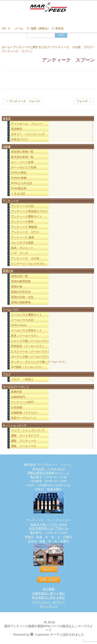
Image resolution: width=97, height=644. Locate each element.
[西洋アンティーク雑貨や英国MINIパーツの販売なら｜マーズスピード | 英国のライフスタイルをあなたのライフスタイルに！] (48, 7)
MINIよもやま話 (22, 184)
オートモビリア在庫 (24, 168)
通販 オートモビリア (25, 437)
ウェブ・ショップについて (28, 431)
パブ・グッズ (19, 254)
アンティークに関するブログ (31, 48)
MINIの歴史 (19, 174)
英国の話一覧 (19, 277)
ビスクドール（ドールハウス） (31, 352)
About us (49, 570)
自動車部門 (18, 398)
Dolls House (19, 326)
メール (18, 28)
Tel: (4, 28)
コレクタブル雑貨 (22, 244)
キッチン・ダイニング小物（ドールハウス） (39, 363)
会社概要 (48, 590)
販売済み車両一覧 (22, 158)
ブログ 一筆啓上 (22, 380)
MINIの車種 (19, 179)
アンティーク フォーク (23, 102)
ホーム (6, 48)
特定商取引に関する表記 (48, 599)
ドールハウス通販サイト (26, 316)
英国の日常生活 (21, 293)
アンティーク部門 (22, 403)
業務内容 (17, 393)
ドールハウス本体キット (26, 331)
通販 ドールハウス (24, 447)
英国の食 (17, 287)
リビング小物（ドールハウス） (31, 342)
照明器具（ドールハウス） (28, 347)
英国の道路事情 (21, 303)
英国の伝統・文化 (22, 298)
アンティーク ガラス (25, 233)
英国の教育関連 (21, 282)
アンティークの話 (22, 207)
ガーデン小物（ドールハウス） (31, 358)
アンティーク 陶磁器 (24, 228)
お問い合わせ (48, 581)
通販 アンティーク (24, 442)
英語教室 (17, 130)
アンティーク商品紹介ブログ (29, 212)
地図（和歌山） (41, 28)
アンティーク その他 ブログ (72, 48)
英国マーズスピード (24, 419)
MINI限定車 (19, 189)
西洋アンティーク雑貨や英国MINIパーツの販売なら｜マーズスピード (48, 629)
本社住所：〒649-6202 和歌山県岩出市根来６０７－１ (48, 472)
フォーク (84, 102)
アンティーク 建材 (23, 238)
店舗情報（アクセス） (25, 414)
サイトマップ (48, 607)
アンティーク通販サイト (26, 218)
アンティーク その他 (25, 259)
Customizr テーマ (47, 635)
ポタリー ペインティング (28, 135)
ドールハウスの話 (22, 321)
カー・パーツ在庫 (22, 163)
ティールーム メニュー (26, 125)
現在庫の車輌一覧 (22, 153)
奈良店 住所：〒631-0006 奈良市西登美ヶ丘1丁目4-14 (49, 527)
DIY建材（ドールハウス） (28, 368)
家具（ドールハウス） (25, 337)
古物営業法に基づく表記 (48, 594)
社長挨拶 (17, 409)
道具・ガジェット (22, 249)
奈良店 (59, 28)
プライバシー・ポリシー (48, 603)
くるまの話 (18, 195)
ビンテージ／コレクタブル (28, 265)
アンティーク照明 (22, 223)
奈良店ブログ (19, 140)
